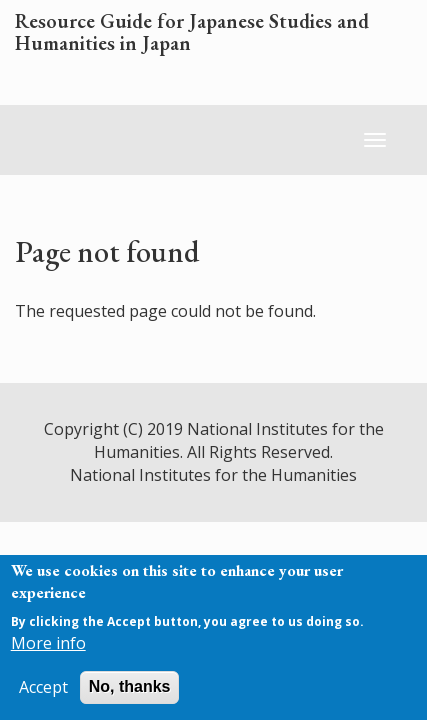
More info (48, 643)
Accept (43, 687)
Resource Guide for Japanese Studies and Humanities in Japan (192, 33)
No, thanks (130, 686)
